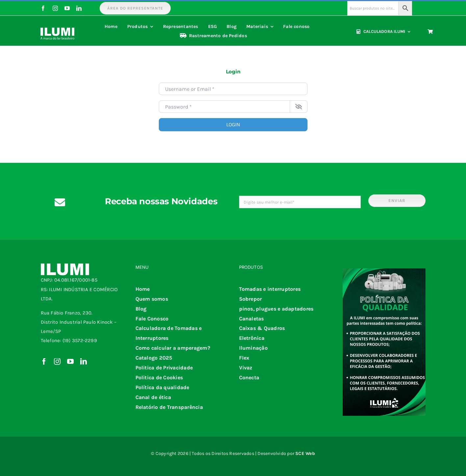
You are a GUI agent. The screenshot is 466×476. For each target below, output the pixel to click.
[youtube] (67, 8)
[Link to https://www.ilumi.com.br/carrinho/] (430, 32)
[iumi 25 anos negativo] (58, 26)
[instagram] (55, 8)
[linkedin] (79, 8)
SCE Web (305, 453)
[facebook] (43, 8)
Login (233, 125)
